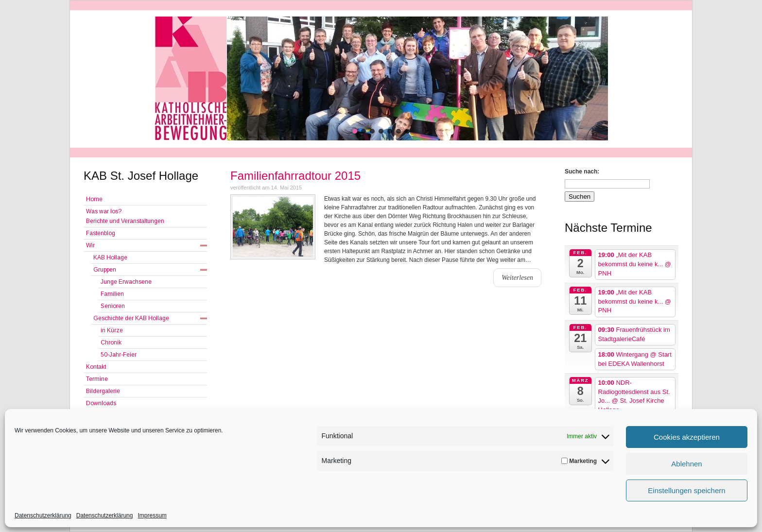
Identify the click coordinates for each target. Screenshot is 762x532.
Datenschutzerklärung (43, 515)
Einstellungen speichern (686, 490)
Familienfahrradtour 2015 (295, 176)
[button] (355, 131)
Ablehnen (686, 464)
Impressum (152, 515)
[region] (381, 78)
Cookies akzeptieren (687, 437)
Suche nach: (582, 172)
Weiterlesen (517, 278)
